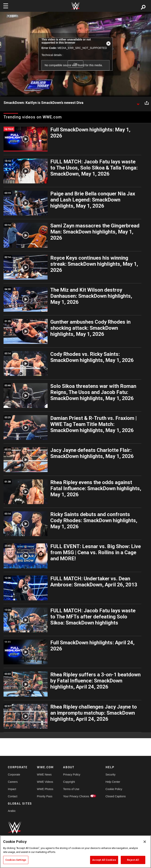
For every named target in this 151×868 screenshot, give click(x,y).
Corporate (14, 775)
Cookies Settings (16, 860)
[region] (75, 852)
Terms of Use (71, 789)
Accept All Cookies (104, 860)
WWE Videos (45, 782)
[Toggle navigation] (6, 6)
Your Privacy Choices (76, 796)
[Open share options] (147, 103)
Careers (13, 782)
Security (111, 775)
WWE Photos (45, 789)
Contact (13, 796)
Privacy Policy (72, 775)
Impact (12, 789)
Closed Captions (116, 796)
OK (75, 64)
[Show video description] (138, 103)
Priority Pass (45, 796)
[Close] (145, 842)
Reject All (133, 860)
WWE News (44, 775)
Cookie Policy (114, 789)
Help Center (113, 782)
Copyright (69, 782)
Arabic (12, 811)
